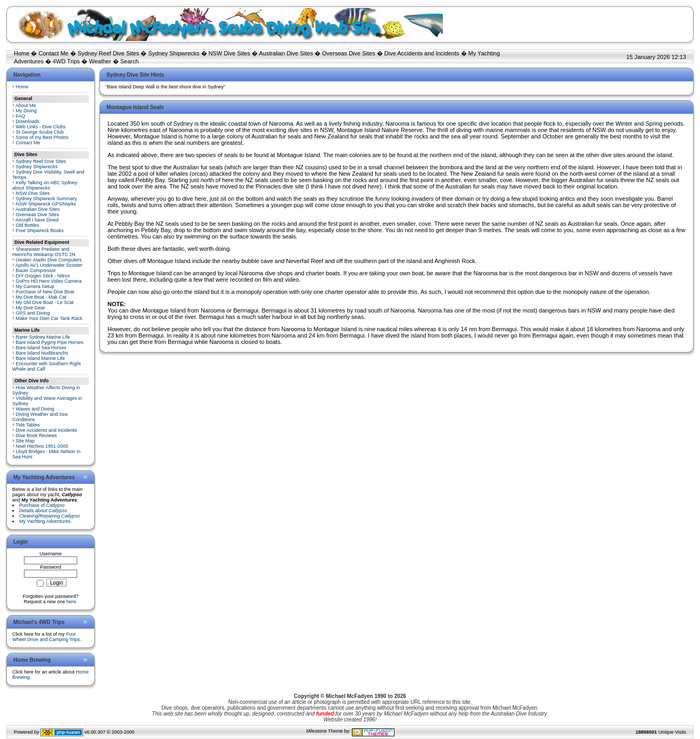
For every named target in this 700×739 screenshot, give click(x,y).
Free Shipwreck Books (40, 231)
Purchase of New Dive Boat (45, 292)
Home (22, 53)
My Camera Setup (35, 286)
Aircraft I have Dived (37, 220)
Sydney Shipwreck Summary (47, 199)
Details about (43, 511)
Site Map (26, 441)
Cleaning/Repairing (50, 516)
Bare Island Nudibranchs (42, 353)
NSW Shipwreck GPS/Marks (46, 204)
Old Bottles (28, 225)
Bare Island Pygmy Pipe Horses (50, 342)
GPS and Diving (33, 313)
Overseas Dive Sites (349, 53)
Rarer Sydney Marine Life (43, 337)
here (71, 602)
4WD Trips (66, 61)
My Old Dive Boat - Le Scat (45, 302)
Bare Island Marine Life (41, 358)
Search (130, 61)
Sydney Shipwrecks (174, 53)
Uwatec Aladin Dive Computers (49, 260)
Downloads (28, 121)
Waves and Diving (35, 409)
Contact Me (53, 53)
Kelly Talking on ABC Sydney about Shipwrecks (45, 185)
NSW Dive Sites (229, 53)
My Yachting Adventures (45, 521)
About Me (26, 105)
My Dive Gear (31, 308)
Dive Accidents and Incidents (422, 53)
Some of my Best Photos (42, 137)
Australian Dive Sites (286, 53)
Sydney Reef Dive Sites (109, 53)
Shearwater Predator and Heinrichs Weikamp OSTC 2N (44, 252)
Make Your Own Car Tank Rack (49, 318)
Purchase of (42, 505)
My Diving (27, 111)
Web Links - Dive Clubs (41, 127)
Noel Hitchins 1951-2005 (42, 446)
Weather (100, 61)
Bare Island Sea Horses (41, 348)
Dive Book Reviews (37, 436)
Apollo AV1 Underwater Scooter (49, 265)
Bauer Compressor (36, 270)
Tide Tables (28, 425)
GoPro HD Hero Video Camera (49, 281)
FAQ (21, 116)
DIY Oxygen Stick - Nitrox (43, 276)
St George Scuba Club (40, 132)
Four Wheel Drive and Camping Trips (46, 637)
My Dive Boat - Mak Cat (41, 297)
